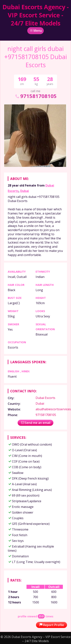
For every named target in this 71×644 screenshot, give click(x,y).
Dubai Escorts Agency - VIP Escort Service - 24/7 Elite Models (36, 15)
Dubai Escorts (45, 398)
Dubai (25, 191)
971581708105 (35, 96)
